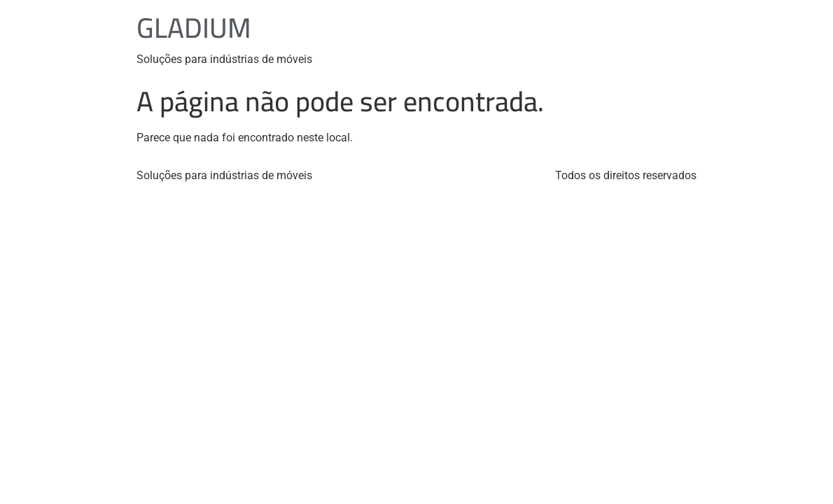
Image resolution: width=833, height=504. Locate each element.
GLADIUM (194, 28)
